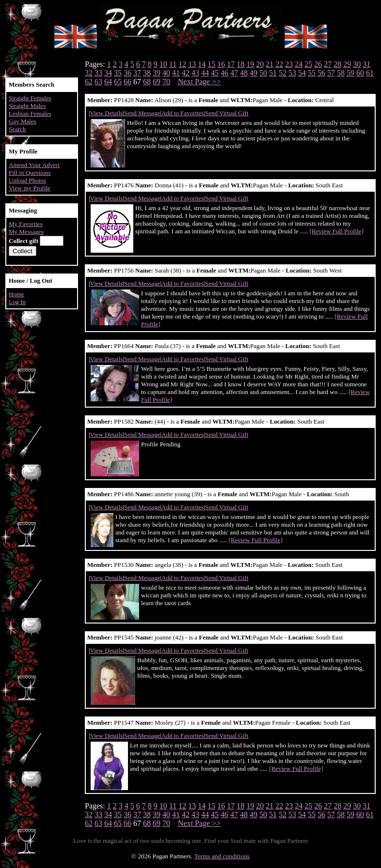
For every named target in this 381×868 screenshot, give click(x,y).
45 (215, 73)
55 (312, 73)
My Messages (26, 232)
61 (370, 73)
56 (321, 73)
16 (221, 64)
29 (347, 64)
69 (157, 82)
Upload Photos (27, 180)
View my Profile (30, 188)
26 (318, 64)
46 (224, 73)
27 (328, 64)
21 (270, 64)
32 (89, 73)
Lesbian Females (30, 114)
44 (205, 73)
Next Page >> (199, 82)
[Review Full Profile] (337, 231)
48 (244, 73)
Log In (17, 302)
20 (260, 64)
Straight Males (27, 106)
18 (240, 64)
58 (341, 73)
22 (279, 64)
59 (350, 73)
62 (89, 82)
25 (308, 64)
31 (366, 64)
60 (360, 73)
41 (176, 73)
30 (357, 64)
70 (166, 82)
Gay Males (23, 121)
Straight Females (30, 98)
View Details (106, 113)
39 (157, 73)
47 (234, 73)
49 (254, 73)
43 (195, 73)
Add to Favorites (183, 113)
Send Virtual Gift (227, 113)
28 (337, 64)
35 (118, 73)
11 (173, 64)
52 (283, 73)
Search (17, 129)
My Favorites (26, 224)
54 (302, 73)
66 (127, 82)
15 (211, 64)
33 (98, 73)
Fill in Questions (30, 173)
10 (163, 64)
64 (108, 82)
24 (299, 64)
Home (16, 294)
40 (166, 73)
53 (292, 73)
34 (108, 73)
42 (186, 73)
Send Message (142, 113)
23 (289, 64)
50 (263, 73)
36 (127, 73)
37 (137, 73)
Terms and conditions (222, 856)
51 (273, 73)
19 (250, 64)
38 (147, 73)
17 (231, 64)
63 (98, 82)
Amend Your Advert (34, 165)
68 (147, 82)
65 (118, 82)
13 (192, 64)
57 (331, 73)
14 (202, 64)
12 (182, 64)
